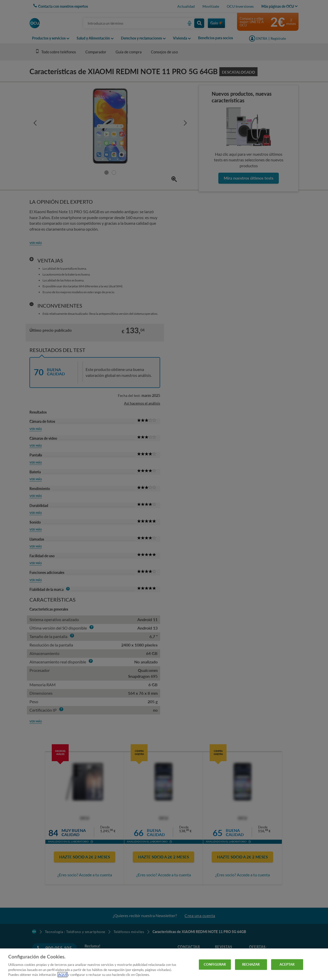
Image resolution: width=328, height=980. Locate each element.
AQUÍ (63, 975)
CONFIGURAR (215, 964)
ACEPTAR (287, 964)
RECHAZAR (251, 964)
